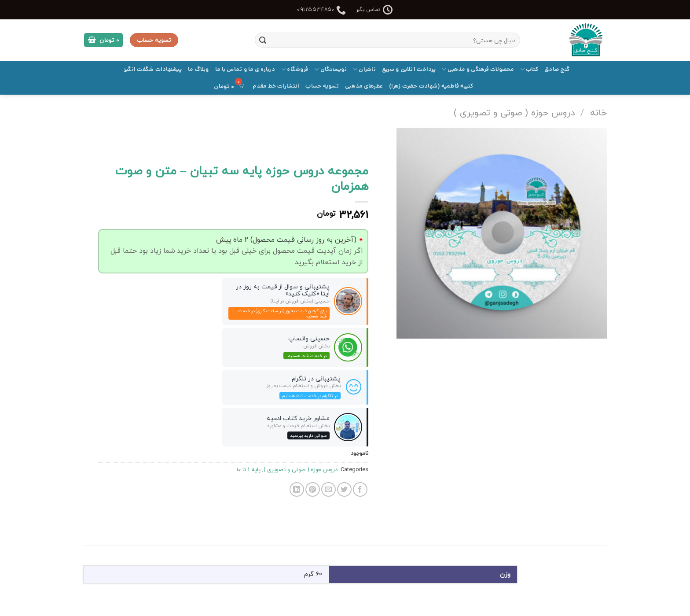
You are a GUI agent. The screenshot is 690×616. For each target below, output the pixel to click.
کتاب (529, 70)
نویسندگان (330, 70)
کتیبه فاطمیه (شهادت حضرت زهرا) (431, 86)
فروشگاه (295, 70)
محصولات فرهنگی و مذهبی (478, 70)
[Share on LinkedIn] (297, 489)
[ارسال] (263, 40)
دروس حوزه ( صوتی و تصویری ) (514, 112)
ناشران (364, 70)
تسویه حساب (322, 86)
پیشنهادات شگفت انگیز (153, 69)
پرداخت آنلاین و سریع (409, 69)
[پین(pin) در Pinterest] (313, 489)
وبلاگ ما (198, 69)
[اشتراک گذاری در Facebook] (360, 489)
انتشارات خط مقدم (276, 86)
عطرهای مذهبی (364, 86)
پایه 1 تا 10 (248, 469)
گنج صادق (557, 69)
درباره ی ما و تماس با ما (245, 69)
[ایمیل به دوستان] (328, 489)
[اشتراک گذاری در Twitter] (344, 489)
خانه (598, 112)
